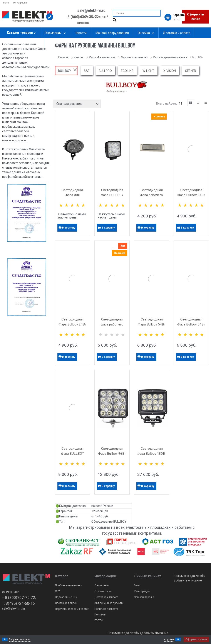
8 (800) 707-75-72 (83, 17)
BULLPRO (105, 71)
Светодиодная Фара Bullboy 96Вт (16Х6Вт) (112, 454)
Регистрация (20, 3)
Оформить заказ (196, 17)
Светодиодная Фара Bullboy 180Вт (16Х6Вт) (152, 454)
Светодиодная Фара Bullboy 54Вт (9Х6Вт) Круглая (152, 324)
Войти (6, 3)
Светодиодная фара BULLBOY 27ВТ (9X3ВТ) (112, 195)
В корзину (69, 228)
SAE (87, 71)
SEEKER (191, 71)
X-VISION (170, 71)
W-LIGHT (148, 71)
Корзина (169, 639)
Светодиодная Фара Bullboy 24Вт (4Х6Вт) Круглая (72, 324)
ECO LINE (127, 71)
